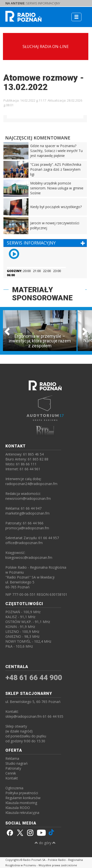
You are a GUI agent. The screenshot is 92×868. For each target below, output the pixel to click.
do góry (45, 843)
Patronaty (13, 768)
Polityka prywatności (22, 793)
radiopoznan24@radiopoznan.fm (31, 484)
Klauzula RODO (18, 808)
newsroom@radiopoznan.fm (28, 498)
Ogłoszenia (14, 788)
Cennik (11, 773)
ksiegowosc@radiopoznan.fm (29, 557)
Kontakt (12, 778)
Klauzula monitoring (21, 803)
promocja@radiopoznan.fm (27, 528)
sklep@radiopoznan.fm (24, 716)
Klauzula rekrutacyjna (22, 813)
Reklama (12, 758)
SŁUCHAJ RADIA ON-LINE (46, 46)
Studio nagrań (17, 763)
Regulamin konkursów (23, 798)
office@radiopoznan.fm (24, 543)
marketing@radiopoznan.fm (27, 513)
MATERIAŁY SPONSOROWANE (42, 294)
